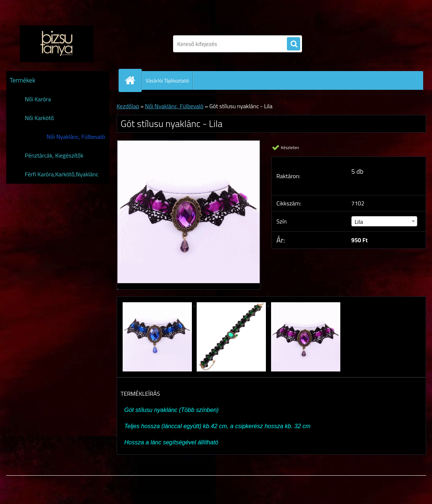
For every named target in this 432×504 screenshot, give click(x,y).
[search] (294, 44)
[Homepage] (133, 80)
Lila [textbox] (359, 222)
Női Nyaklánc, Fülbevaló (76, 137)
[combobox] (384, 221)
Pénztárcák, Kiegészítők (54, 155)
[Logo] (57, 44)
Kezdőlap (128, 106)
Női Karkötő (40, 118)
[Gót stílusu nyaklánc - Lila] (158, 303)
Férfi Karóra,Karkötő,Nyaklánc (62, 174)
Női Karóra (38, 99)
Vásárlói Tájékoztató (168, 80)
